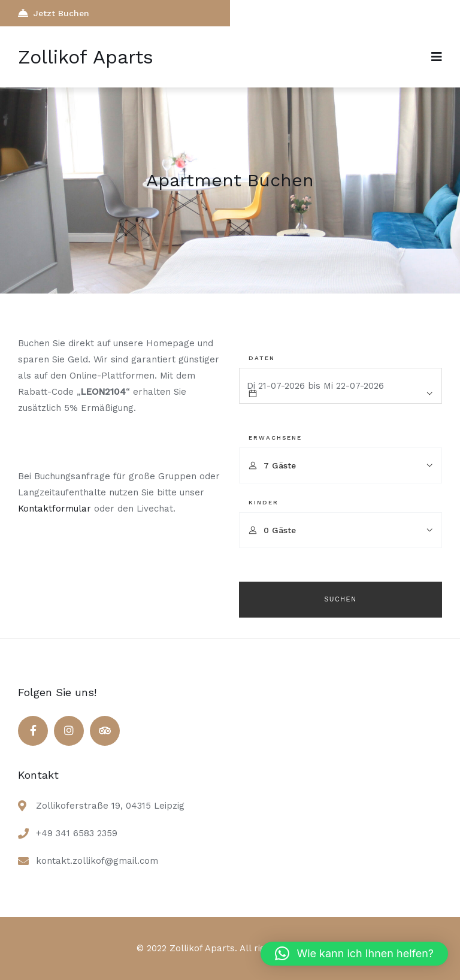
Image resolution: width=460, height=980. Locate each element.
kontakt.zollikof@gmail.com (97, 861)
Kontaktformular (55, 509)
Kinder (264, 502)
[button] (354, 954)
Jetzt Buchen (54, 13)
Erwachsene (275, 438)
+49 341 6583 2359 (77, 833)
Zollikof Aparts (86, 57)
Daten (262, 358)
